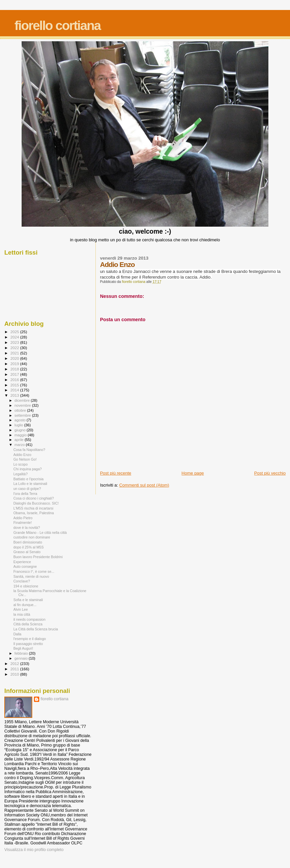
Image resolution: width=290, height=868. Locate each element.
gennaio (22, 658)
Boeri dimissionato (28, 542)
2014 (15, 390)
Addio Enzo (22, 455)
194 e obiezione (26, 586)
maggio (21, 435)
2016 (15, 380)
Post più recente (116, 473)
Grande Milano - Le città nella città (40, 533)
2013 (15, 395)
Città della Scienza (28, 624)
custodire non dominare (32, 537)
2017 (15, 374)
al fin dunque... (25, 605)
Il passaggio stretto (28, 644)
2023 (15, 342)
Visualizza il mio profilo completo (34, 850)
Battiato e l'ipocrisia (28, 479)
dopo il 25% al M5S (28, 547)
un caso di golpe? (27, 489)
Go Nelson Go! (25, 459)
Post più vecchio (270, 473)
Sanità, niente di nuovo (31, 576)
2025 (15, 332)
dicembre (23, 400)
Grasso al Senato (27, 552)
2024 (15, 337)
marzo (20, 445)
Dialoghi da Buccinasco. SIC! (36, 503)
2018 (15, 369)
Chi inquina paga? (27, 469)
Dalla (17, 634)
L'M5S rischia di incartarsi (33, 508)
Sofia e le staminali (28, 600)
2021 (15, 353)
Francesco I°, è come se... (34, 571)
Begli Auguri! (23, 648)
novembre (23, 405)
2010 (15, 674)
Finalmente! (22, 523)
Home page (193, 473)
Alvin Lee (21, 609)
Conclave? (22, 581)
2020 (15, 358)
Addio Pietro (23, 518)
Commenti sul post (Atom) (144, 485)
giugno (21, 430)
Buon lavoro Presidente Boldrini (38, 557)
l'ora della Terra (25, 494)
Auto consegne (25, 566)
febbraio (22, 653)
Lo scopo (20, 464)
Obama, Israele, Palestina (34, 513)
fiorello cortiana (58, 25)
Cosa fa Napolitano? (29, 450)
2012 (15, 663)
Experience (22, 562)
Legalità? (20, 474)
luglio (19, 425)
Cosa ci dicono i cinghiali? (34, 498)
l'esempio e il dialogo (30, 639)
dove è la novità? (27, 528)
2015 (15, 385)
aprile (20, 440)
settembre (23, 415)
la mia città (22, 614)
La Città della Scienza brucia (36, 629)
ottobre (21, 410)
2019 (15, 364)
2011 (15, 669)
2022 (15, 348)
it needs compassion (29, 619)
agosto (21, 420)
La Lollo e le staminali (30, 484)
